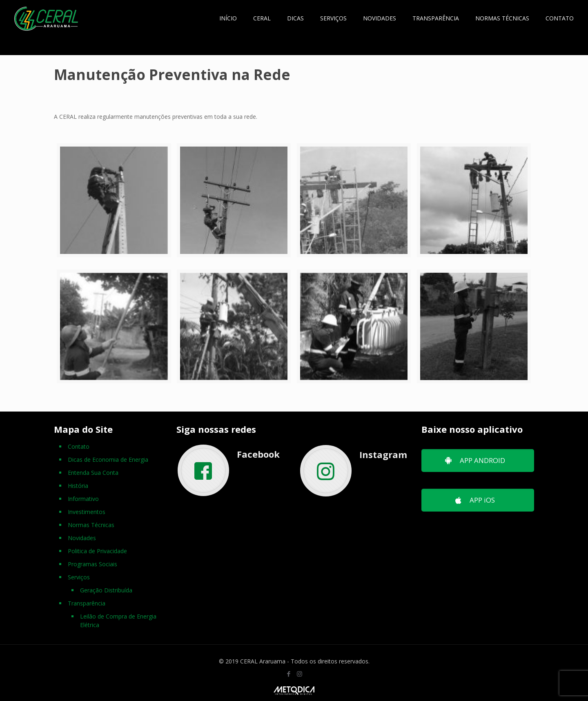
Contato (79, 446)
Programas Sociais (92, 564)
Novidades (82, 538)
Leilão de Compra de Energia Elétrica (118, 621)
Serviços (79, 577)
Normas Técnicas (91, 525)
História (78, 486)
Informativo (83, 499)
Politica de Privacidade (97, 551)
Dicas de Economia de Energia (108, 460)
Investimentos (87, 512)
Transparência (87, 603)
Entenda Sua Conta (93, 473)
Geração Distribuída (106, 590)
